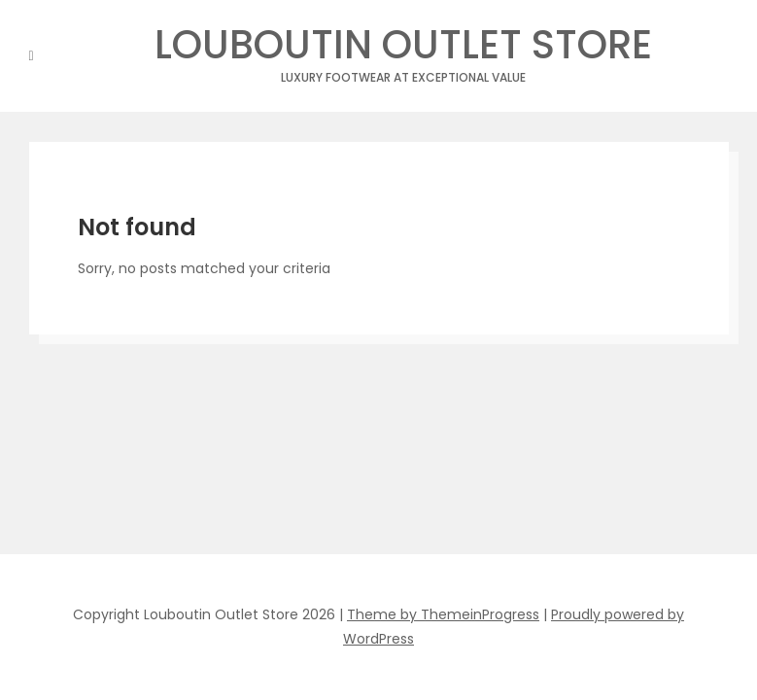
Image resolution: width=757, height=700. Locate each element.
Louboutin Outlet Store (403, 50)
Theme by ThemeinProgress (443, 614)
